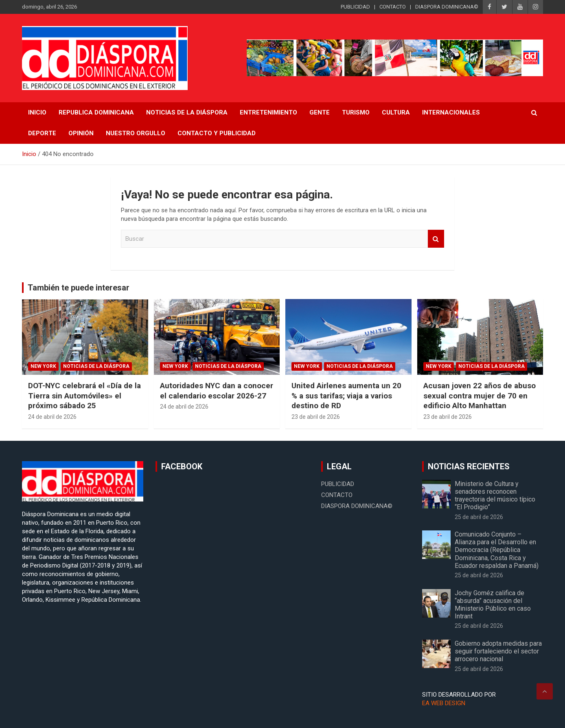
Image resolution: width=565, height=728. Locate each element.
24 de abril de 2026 (52, 417)
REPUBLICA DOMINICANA (96, 112)
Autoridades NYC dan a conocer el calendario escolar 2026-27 (217, 391)
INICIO (37, 112)
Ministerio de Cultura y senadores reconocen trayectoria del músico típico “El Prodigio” (495, 496)
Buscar (436, 239)
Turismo (356, 112)
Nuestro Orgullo (136, 133)
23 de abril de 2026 (316, 417)
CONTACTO (393, 7)
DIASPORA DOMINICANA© (447, 7)
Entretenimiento (268, 112)
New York (43, 366)
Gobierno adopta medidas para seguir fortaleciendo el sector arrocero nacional (498, 651)
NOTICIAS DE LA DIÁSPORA (187, 112)
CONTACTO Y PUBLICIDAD (217, 133)
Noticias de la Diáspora (96, 366)
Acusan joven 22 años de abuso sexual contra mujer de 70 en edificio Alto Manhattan (480, 396)
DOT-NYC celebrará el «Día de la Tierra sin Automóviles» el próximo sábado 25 (84, 396)
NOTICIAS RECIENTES (469, 466)
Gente (320, 112)
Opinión (81, 133)
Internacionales (451, 112)
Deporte (42, 133)
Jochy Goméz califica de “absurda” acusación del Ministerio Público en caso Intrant (493, 605)
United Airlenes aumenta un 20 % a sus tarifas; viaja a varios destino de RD (346, 396)
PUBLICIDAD (355, 7)
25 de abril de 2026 (479, 517)
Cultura (396, 112)
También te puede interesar (79, 288)
